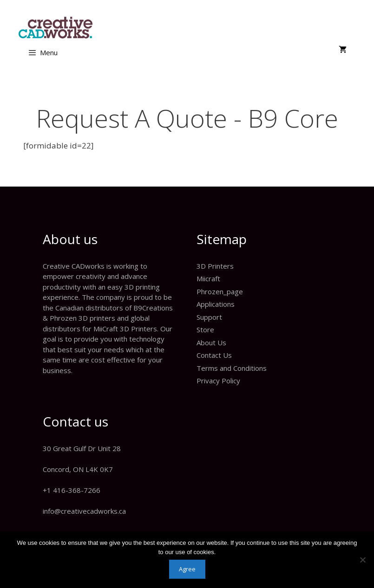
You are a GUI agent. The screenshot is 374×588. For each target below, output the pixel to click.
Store (205, 330)
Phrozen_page (220, 291)
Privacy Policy (218, 381)
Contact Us (214, 355)
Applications (216, 304)
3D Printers (215, 266)
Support (209, 317)
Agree (187, 569)
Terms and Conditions (232, 368)
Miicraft (208, 278)
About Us (211, 342)
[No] (362, 560)
